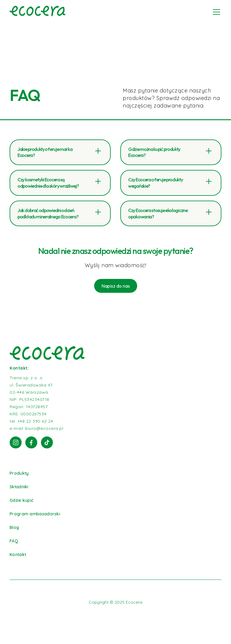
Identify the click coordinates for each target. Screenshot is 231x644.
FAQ (14, 541)
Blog (14, 527)
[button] (215, 12)
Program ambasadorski (35, 514)
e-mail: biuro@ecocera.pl (36, 428)
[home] (38, 12)
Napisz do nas (116, 286)
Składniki (19, 487)
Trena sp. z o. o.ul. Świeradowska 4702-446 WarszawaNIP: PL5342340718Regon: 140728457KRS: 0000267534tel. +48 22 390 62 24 (31, 399)
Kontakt (18, 555)
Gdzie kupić (22, 500)
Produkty (19, 473)
